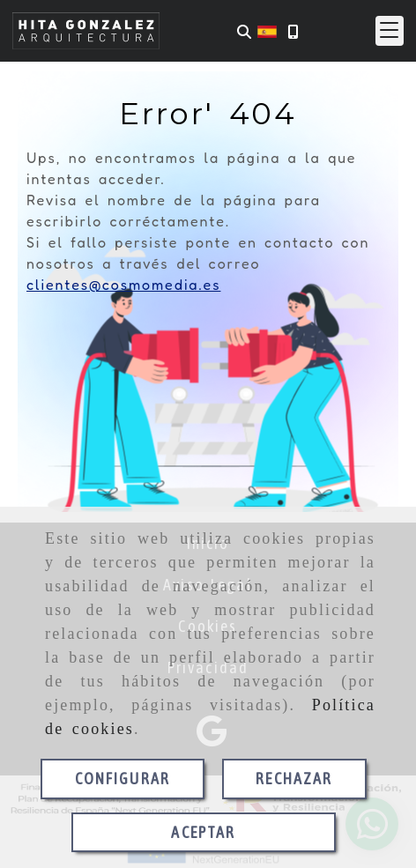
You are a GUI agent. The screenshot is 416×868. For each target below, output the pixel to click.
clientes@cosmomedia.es (123, 285)
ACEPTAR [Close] (203, 832)
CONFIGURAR (123, 779)
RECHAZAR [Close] (294, 779)
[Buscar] (244, 31)
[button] (390, 31)
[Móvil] (293, 31)
